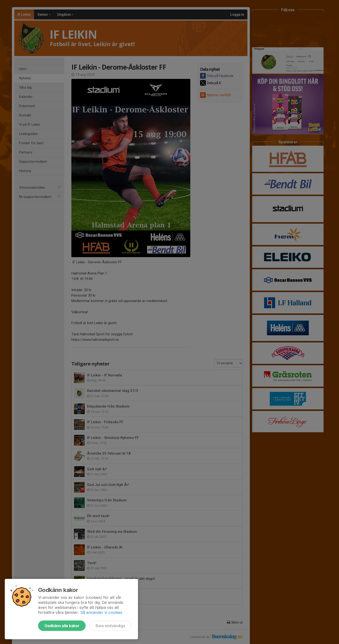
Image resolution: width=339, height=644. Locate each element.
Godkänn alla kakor (62, 626)
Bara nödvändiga (110, 626)
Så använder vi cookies (101, 612)
